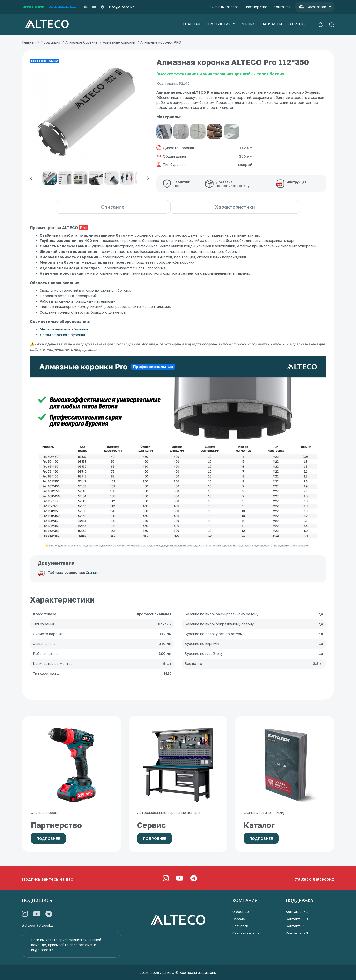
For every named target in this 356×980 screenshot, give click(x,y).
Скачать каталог (224, 7)
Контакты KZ (297, 912)
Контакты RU (297, 919)
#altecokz (323, 879)
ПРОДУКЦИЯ (219, 24)
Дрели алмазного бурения (62, 335)
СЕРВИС (248, 24)
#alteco (303, 879)
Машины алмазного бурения (64, 329)
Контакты (282, 7)
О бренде (241, 912)
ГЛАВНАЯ (192, 24)
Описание (103, 207)
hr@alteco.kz (42, 950)
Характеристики (245, 207)
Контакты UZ (297, 926)
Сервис (239, 919)
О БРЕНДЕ (298, 24)
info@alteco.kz (122, 7)
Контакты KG (297, 933)
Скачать (93, 573)
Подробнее (48, 838)
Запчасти (240, 926)
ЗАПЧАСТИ (272, 24)
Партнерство (256, 7)
